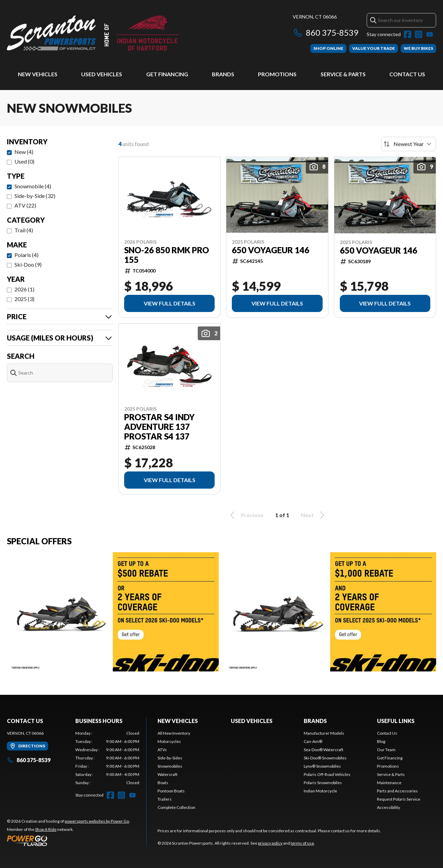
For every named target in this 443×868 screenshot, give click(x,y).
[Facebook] (408, 34)
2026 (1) (24, 289)
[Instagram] (419, 34)
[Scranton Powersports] (93, 33)
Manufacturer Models (324, 733)
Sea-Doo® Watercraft (323, 750)
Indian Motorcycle (320, 791)
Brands (223, 74)
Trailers (165, 799)
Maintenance (389, 783)
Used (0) (24, 161)
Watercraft (168, 774)
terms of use (302, 843)
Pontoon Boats (171, 791)
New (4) (24, 152)
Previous (246, 515)
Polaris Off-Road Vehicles (327, 774)
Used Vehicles (102, 74)
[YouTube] (430, 34)
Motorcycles (169, 741)
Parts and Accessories (397, 791)
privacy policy (270, 843)
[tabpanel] (107, 758)
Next (314, 515)
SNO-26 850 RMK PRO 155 (167, 255)
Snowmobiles (170, 766)
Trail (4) (24, 230)
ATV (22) (25, 205)
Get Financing (167, 74)
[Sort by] (409, 144)
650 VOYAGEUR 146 (271, 250)
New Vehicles (38, 74)
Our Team (386, 750)
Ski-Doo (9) (28, 264)
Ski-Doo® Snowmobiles (325, 758)
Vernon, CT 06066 (315, 17)
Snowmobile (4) (33, 186)
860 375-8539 (326, 32)
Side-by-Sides (170, 758)
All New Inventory (174, 733)
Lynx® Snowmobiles (322, 766)
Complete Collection (176, 807)
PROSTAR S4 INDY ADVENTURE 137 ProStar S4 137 (159, 427)
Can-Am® (313, 741)
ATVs (162, 750)
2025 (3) (24, 299)
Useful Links (396, 721)
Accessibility (388, 807)
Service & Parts (343, 74)
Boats (163, 783)
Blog (381, 741)
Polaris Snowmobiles (323, 783)
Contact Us (407, 74)
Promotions (277, 74)
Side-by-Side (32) (35, 196)
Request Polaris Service (399, 799)
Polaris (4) (26, 255)
